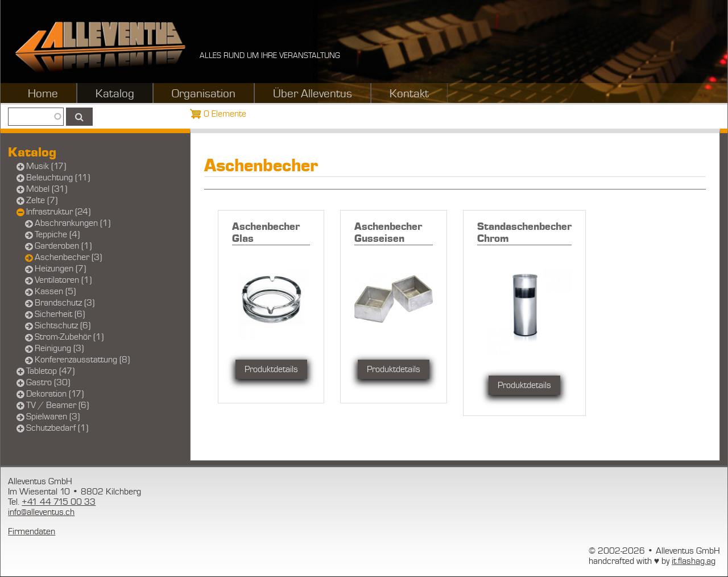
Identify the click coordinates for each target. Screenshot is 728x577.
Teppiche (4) (57, 234)
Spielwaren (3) (53, 417)
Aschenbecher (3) (68, 257)
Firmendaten (32, 531)
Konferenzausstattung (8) (82, 360)
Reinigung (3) (59, 348)
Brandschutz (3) (65, 303)
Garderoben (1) (63, 246)
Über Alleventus (313, 94)
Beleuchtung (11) (58, 178)
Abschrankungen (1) (73, 223)
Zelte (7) (42, 200)
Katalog (115, 94)
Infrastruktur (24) (58, 212)
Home (43, 94)
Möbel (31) (47, 189)
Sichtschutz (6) (63, 325)
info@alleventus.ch (41, 512)
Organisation (204, 94)
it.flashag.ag (694, 561)
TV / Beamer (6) (57, 405)
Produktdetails (271, 369)
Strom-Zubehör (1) (69, 337)
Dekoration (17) (55, 394)
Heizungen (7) (60, 269)
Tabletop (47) (50, 371)
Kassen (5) (55, 291)
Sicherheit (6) (60, 314)
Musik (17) (46, 166)
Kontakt (409, 94)
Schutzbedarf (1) (57, 428)
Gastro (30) (48, 382)
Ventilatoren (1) (63, 280)
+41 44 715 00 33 (59, 502)
